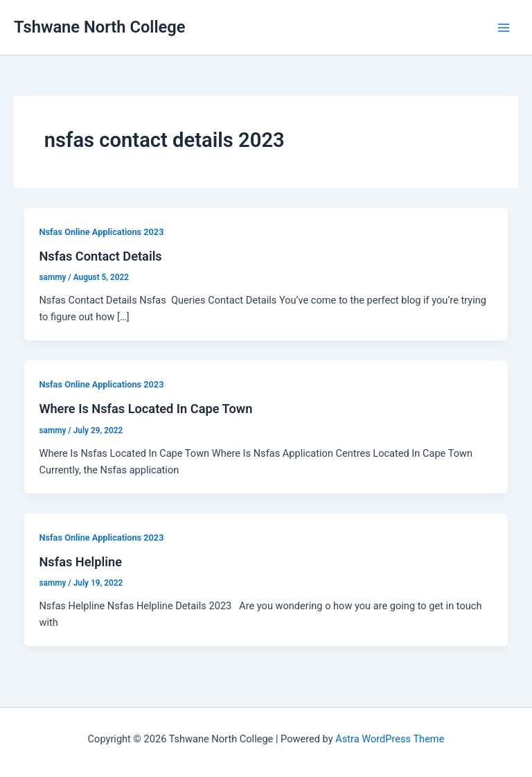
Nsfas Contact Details (100, 256)
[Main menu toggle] (504, 28)
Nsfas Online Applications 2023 (101, 232)
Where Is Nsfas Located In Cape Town (145, 409)
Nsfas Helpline (80, 562)
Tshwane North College (100, 27)
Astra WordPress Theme (390, 739)
